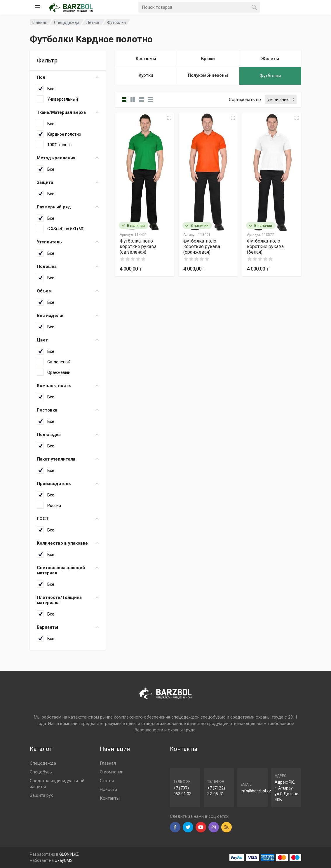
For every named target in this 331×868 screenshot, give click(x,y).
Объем (68, 291)
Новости (108, 789)
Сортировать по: (245, 100)
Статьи (107, 781)
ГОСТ (68, 519)
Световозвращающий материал (68, 570)
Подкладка (68, 435)
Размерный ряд (68, 207)
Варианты (68, 627)
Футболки (116, 22)
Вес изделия (68, 316)
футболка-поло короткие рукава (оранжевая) (202, 246)
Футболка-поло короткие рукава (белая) (265, 246)
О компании (112, 772)
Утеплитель (68, 242)
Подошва (68, 266)
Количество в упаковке (68, 543)
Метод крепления (68, 158)
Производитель (68, 484)
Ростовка (68, 410)
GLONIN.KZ (69, 854)
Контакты (110, 798)
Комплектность (68, 386)
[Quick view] (169, 118)
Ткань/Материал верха (68, 112)
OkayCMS (64, 860)
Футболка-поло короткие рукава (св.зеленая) (138, 246)
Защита (68, 182)
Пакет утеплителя (68, 459)
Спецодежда (43, 763)
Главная (108, 763)
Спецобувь (41, 772)
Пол (68, 77)
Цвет (68, 340)
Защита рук (41, 795)
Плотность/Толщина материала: (68, 600)
